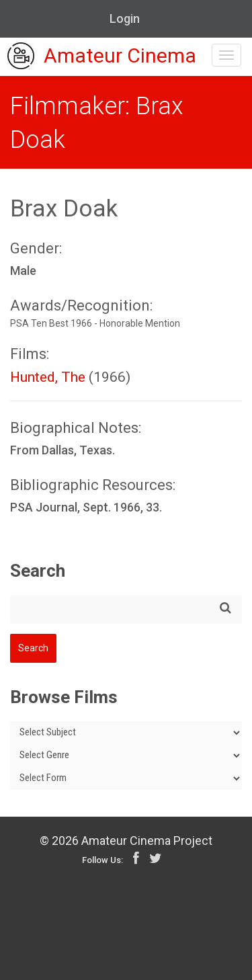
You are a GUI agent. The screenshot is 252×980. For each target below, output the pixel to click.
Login (125, 18)
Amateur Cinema (102, 57)
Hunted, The (48, 377)
